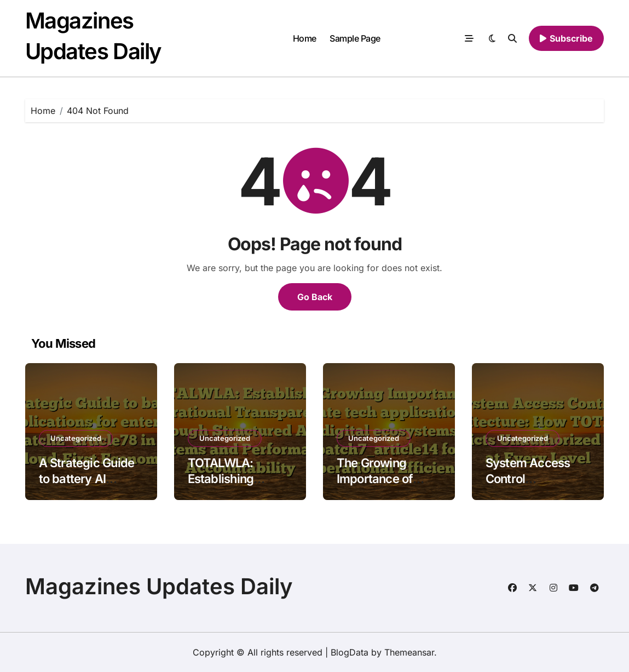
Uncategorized (76, 438)
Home (305, 38)
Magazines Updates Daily (159, 586)
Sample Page (355, 38)
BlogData (350, 652)
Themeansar (409, 652)
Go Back (315, 297)
